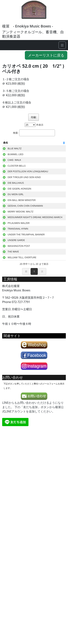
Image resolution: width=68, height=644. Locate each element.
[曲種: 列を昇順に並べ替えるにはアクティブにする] (38, 145)
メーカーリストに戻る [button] (46, 55)
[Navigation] (62, 45)
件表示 (34, 125)
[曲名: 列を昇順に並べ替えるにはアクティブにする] (14, 145)
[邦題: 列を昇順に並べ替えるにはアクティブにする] (30, 145)
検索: (34, 133)
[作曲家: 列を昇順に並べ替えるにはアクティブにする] (54, 145)
